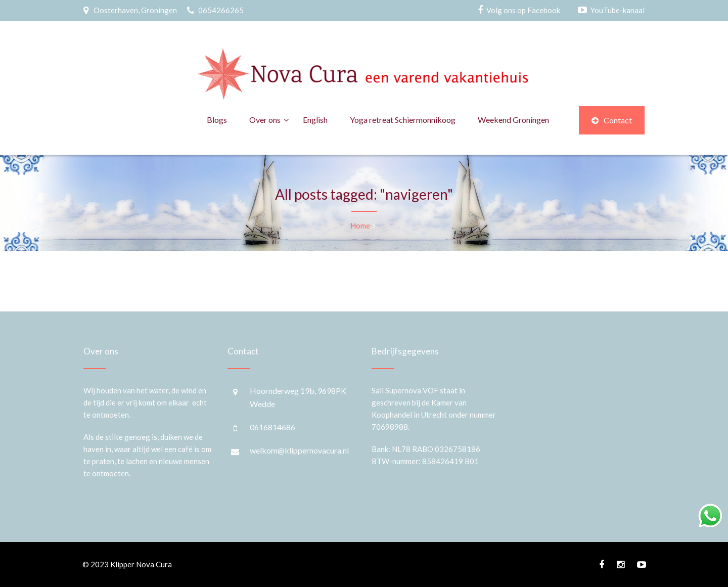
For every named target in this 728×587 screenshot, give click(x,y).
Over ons (265, 120)
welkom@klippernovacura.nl (299, 450)
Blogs (217, 120)
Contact (612, 120)
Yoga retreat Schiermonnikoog (403, 120)
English (315, 120)
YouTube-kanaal (618, 10)
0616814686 (272, 427)
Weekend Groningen (513, 120)
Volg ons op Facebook (523, 10)
